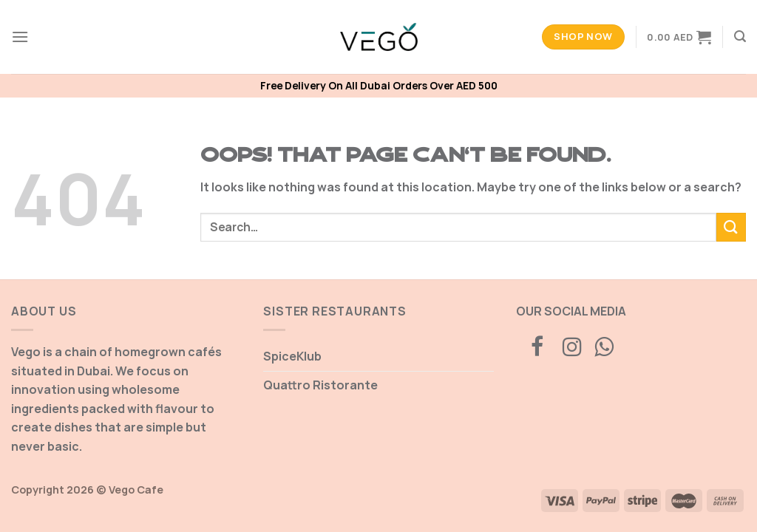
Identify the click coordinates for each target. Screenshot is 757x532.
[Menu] (20, 37)
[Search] (740, 37)
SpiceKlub (292, 356)
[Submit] (731, 227)
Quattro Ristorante (320, 385)
